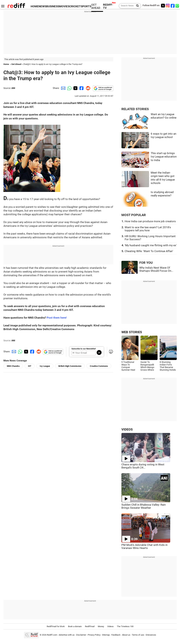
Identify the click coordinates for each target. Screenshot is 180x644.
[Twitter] (163, 6)
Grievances (151, 635)
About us (126, 635)
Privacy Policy (94, 635)
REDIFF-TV (108, 6)
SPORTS (86, 6)
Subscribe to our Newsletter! (84, 349)
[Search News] (136, 6)
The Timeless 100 (125, 626)
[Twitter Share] (75, 88)
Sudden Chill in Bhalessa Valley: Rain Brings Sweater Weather (144, 506)
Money (101, 626)
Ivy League (45, 366)
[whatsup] (178, 6)
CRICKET (75, 6)
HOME (35, 6)
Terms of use (138, 635)
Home (6, 64)
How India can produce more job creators (150, 221)
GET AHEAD (96, 6)
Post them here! (57, 318)
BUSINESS (53, 6)
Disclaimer (81, 635)
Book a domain (75, 626)
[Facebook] (173, 6)
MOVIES (64, 6)
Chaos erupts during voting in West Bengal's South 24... (143, 466)
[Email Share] (63, 88)
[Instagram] (168, 6)
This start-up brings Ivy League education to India (164, 157)
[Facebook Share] (81, 88)
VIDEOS (127, 429)
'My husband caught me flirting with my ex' (151, 245)
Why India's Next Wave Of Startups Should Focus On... (156, 269)
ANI (13, 88)
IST (30, 366)
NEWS (42, 6)
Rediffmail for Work (56, 626)
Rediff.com (52, 635)
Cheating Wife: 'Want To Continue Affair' (149, 251)
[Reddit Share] (87, 88)
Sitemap (106, 635)
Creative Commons (99, 366)
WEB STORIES (132, 332)
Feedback (116, 635)
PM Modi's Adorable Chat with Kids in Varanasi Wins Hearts (144, 547)
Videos (110, 626)
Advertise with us (67, 635)
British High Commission (70, 366)
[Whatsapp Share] (69, 88)
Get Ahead (16, 64)
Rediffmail (90, 626)
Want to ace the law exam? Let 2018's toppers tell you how (148, 229)
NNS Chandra (13, 366)
